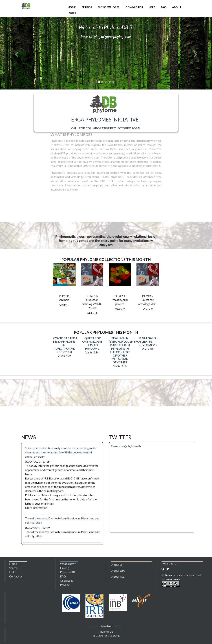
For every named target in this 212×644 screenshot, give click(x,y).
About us (117, 565)
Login (72, 13)
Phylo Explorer (109, 7)
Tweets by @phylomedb (126, 446)
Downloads (134, 7)
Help (152, 7)
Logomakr (95, 626)
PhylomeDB (106, 631)
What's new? (68, 564)
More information (36, 508)
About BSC (118, 571)
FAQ (164, 7)
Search (87, 7)
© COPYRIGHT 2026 (106, 636)
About (177, 7)
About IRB (118, 576)
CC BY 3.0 (118, 626)
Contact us (16, 576)
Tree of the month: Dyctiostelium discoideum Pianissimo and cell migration (62, 520)
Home (72, 7)
